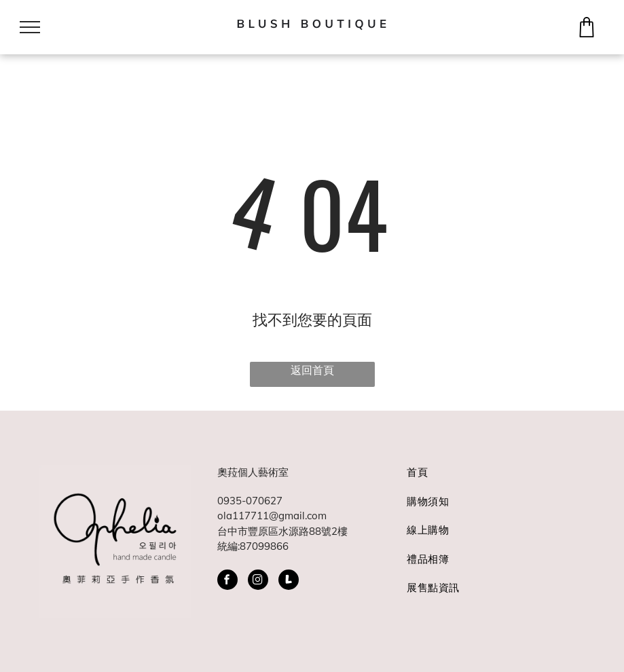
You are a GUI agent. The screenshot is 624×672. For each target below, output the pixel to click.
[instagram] (258, 581)
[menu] (30, 27)
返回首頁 (312, 370)
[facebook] (227, 581)
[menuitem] (490, 480)
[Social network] (289, 581)
